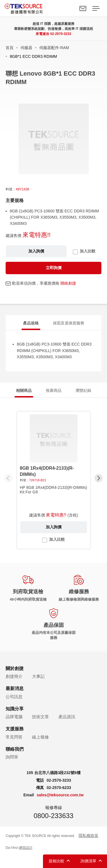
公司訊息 (14, 697)
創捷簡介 (14, 676)
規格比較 (56, 861)
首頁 (10, 48)
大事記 (38, 676)
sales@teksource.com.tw (60, 795)
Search (70, 8)
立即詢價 (54, 268)
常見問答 (14, 737)
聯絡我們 (83, 8)
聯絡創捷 (68, 283)
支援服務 (15, 729)
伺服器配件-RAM (54, 48)
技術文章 (40, 717)
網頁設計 (26, 848)
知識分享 (15, 709)
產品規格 (31, 323)
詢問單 (12, 757)
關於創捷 (15, 668)
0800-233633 (53, 816)
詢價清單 (88, 861)
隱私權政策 (88, 836)
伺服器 (26, 48)
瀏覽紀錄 (83, 390)
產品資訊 (67, 717)
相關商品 (24, 390)
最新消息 (15, 688)
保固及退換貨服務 (69, 323)
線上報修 (40, 737)
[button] (99, 478)
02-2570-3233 (61, 34)
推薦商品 (54, 390)
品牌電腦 (14, 717)
